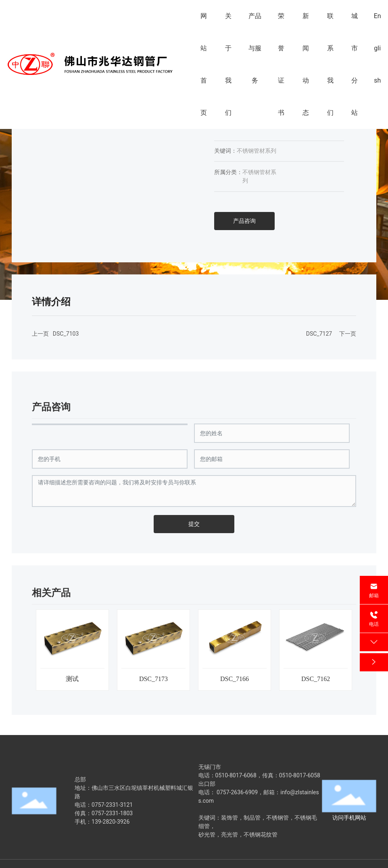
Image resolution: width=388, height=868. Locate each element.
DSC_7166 (235, 679)
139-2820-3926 (111, 822)
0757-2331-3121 (112, 805)
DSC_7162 (316, 679)
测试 (72, 679)
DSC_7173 (153, 679)
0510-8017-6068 (236, 775)
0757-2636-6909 (237, 792)
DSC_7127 (319, 334)
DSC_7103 (66, 334)
